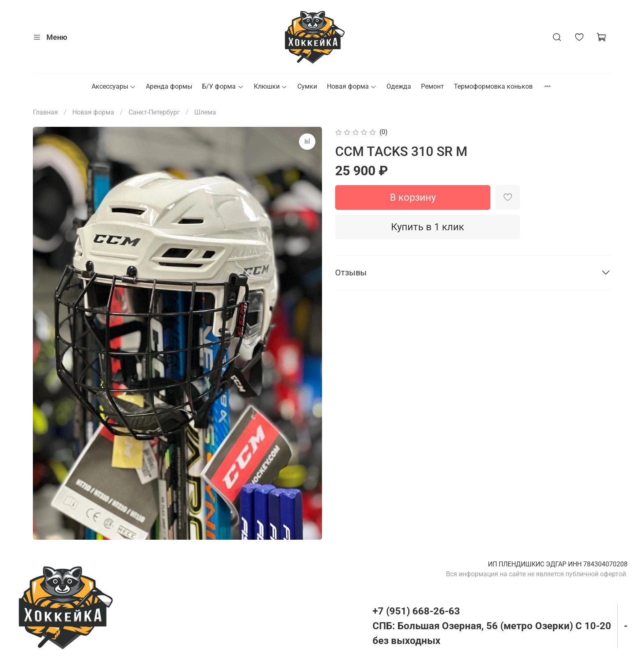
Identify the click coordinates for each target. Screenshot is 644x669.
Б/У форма (223, 86)
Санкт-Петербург (154, 112)
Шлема (205, 112)
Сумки (307, 86)
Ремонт (432, 86)
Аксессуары (114, 86)
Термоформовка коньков (493, 86)
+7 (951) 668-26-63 (416, 611)
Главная (45, 112)
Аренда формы (169, 86)
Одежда (399, 86)
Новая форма (352, 86)
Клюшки (271, 86)
